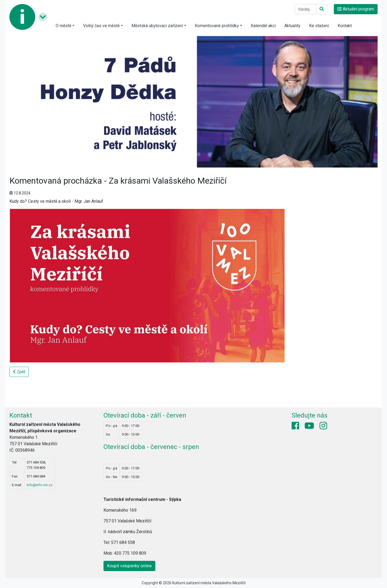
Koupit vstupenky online (129, 566)
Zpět (19, 372)
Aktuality (292, 26)
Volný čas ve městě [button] (101, 26)
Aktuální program (356, 9)
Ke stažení (319, 26)
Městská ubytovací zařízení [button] (157, 26)
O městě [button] (63, 26)
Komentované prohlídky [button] (217, 26)
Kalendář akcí (263, 26)
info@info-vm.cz (40, 485)
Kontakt (345, 26)
